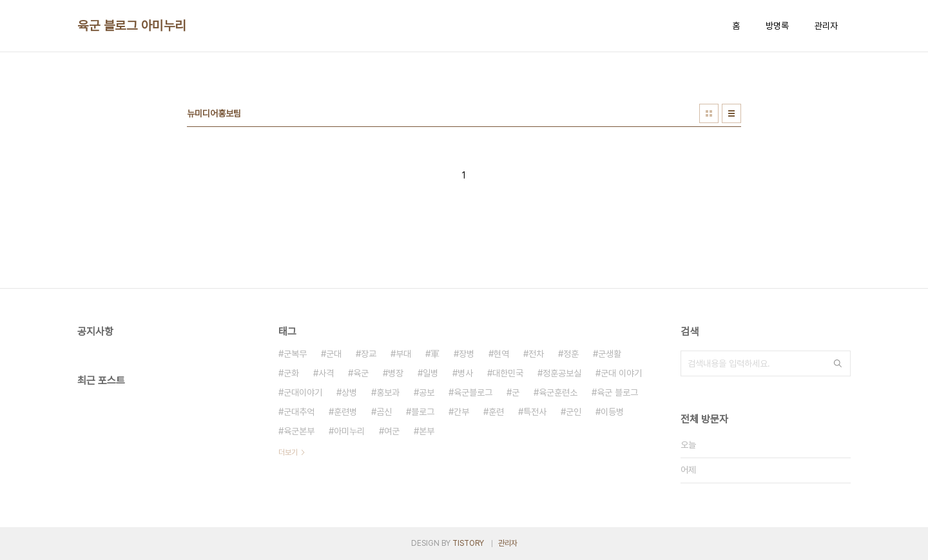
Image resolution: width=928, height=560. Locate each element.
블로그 (423, 412)
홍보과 (388, 392)
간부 (461, 412)
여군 (392, 431)
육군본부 (299, 431)
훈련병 (345, 412)
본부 (427, 431)
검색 (838, 363)
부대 (403, 354)
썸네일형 (709, 113)
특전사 (535, 412)
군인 (574, 412)
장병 (467, 354)
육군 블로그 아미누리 (132, 26)
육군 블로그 (617, 392)
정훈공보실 (562, 373)
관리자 (826, 26)
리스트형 (731, 113)
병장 (396, 373)
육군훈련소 (558, 392)
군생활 (610, 354)
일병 (430, 373)
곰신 (384, 412)
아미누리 (349, 431)
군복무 (295, 354)
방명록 (777, 26)
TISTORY (468, 543)
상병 (349, 392)
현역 (501, 354)
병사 (465, 373)
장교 (369, 354)
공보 (427, 392)
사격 (326, 373)
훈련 (496, 412)
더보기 (288, 452)
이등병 (612, 412)
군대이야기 (303, 392)
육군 (361, 373)
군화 (291, 373)
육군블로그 (473, 392)
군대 (334, 354)
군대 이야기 (621, 373)
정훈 (571, 354)
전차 (536, 354)
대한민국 (508, 373)
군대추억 (299, 412)
